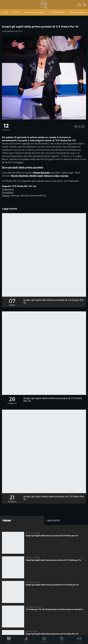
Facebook (8, 192)
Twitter (6, 196)
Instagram (8, 189)
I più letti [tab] (53, 521)
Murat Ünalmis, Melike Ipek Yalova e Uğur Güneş (39, 176)
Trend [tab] (7, 521)
